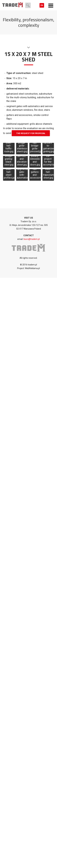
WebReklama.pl (32, 268)
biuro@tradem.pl (32, 239)
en (42, 5)
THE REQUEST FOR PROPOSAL (31, 133)
